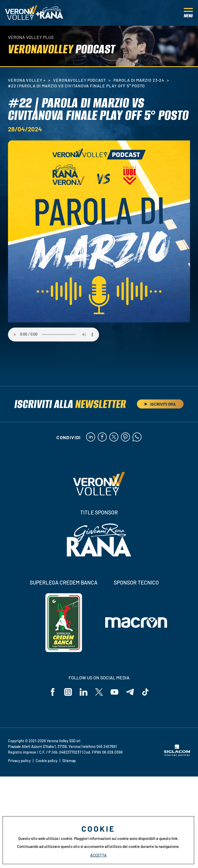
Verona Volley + (27, 80)
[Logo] (21, 13)
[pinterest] (125, 437)
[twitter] (114, 437)
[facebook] (102, 437)
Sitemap (69, 761)
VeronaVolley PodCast (80, 80)
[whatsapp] (137, 437)
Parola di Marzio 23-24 (139, 80)
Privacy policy (19, 761)
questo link (168, 838)
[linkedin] (91, 437)
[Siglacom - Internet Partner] (177, 755)
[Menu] (188, 13)
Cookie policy (47, 761)
